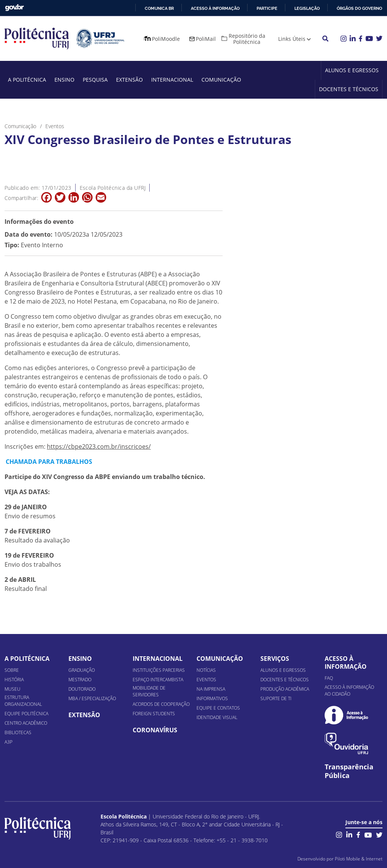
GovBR (14, 8)
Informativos (212, 698)
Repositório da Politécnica (247, 39)
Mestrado (80, 680)
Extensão (129, 80)
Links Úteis (292, 39)
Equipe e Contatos (218, 708)
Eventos (206, 680)
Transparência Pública (349, 771)
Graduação (82, 670)
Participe (267, 8)
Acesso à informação (215, 8)
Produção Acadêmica (285, 689)
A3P (9, 742)
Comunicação (221, 80)
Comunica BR (159, 8)
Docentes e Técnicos (349, 89)
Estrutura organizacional (23, 701)
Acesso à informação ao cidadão (349, 691)
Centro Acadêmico (26, 723)
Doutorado (82, 689)
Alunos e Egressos (352, 70)
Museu (12, 689)
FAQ (329, 678)
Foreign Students (154, 714)
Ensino (64, 80)
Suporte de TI (276, 698)
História (14, 680)
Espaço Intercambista (158, 680)
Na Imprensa (211, 689)
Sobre (12, 670)
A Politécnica (27, 80)
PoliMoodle (166, 39)
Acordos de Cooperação (161, 704)
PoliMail (206, 39)
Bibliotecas (18, 732)
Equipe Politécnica (26, 714)
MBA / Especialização (92, 698)
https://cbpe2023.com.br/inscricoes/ (99, 446)
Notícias (206, 670)
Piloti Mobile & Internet (359, 859)
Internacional (172, 80)
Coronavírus (155, 730)
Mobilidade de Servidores (149, 691)
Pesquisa (95, 80)
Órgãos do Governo (359, 8)
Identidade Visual (217, 717)
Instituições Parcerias (159, 670)
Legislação (307, 8)
